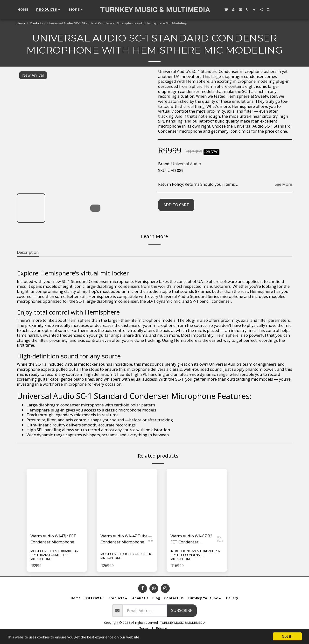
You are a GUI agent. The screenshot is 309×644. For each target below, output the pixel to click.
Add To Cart (176, 205)
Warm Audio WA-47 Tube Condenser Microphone (124, 539)
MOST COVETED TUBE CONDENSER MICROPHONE (126, 556)
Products (36, 23)
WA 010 (151, 539)
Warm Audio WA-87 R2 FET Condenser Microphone (191, 539)
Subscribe (182, 610)
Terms (144, 628)
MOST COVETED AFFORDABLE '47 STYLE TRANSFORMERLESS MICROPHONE (54, 555)
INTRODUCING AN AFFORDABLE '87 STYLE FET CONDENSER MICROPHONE (196, 555)
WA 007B (220, 539)
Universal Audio (186, 164)
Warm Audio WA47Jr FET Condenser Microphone (53, 539)
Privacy (162, 628)
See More (283, 184)
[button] (226, 9)
